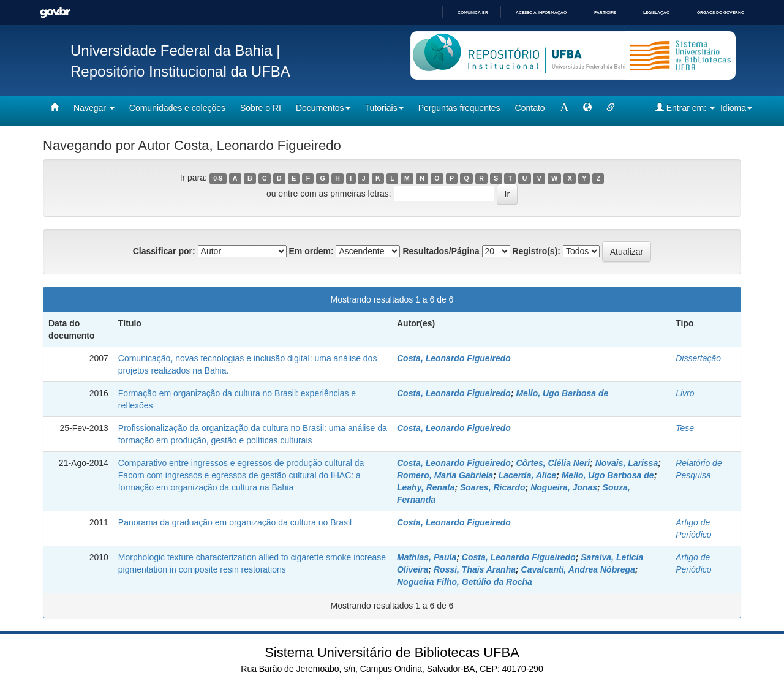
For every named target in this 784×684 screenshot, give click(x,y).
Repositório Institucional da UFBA (180, 71)
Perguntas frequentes (459, 108)
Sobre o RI (261, 108)
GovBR (55, 13)
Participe (605, 13)
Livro (685, 393)
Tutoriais (384, 108)
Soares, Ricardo (493, 487)
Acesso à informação (541, 13)
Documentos (323, 108)
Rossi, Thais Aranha (475, 569)
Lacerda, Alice (527, 475)
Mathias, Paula (427, 557)
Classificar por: (164, 251)
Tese (685, 428)
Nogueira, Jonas (564, 487)
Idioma (736, 108)
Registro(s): (536, 251)
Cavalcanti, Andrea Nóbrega (578, 569)
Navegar (94, 108)
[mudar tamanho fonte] (564, 108)
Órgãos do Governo (721, 13)
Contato (530, 108)
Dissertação (698, 358)
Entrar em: (685, 107)
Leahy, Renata (426, 487)
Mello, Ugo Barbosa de (562, 393)
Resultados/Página (441, 251)
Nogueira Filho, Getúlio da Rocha (465, 582)
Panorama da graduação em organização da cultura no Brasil (235, 522)
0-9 (218, 178)
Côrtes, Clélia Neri (553, 463)
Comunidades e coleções (177, 108)
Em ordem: (311, 251)
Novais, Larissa (627, 463)
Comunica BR (473, 13)
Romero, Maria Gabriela (445, 475)
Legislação (656, 13)
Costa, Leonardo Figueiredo (454, 358)
